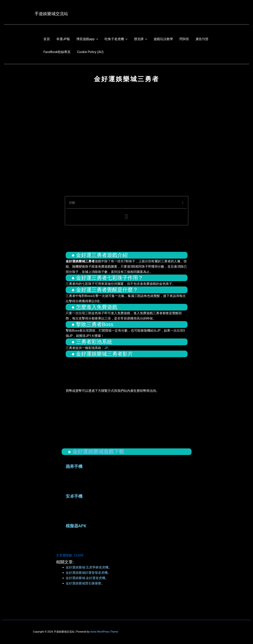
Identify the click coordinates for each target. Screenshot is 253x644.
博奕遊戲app (87, 39)
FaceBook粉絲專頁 (57, 52)
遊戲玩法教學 (163, 39)
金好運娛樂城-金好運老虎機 (86, 578)
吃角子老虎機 (116, 39)
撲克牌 (141, 39)
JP (106, 348)
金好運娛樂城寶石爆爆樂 (83, 583)
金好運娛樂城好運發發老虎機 (87, 573)
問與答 (184, 39)
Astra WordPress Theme (104, 632)
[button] (183, 203)
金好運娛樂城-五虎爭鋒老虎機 (87, 567)
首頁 (47, 39)
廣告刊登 (202, 39)
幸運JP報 (63, 39)
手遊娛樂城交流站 (51, 14)
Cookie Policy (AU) (90, 52)
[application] (96, 39)
